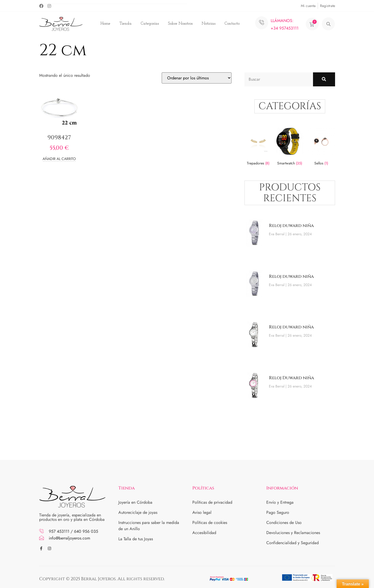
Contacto (232, 24)
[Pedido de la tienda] (197, 78)
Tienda (125, 24)
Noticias (209, 24)
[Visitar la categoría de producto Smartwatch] (290, 148)
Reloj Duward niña (291, 378)
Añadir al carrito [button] (59, 159)
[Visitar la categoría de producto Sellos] (321, 148)
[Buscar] (324, 79)
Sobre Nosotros (180, 24)
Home (105, 24)
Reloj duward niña (291, 226)
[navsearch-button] (328, 24)
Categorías (150, 24)
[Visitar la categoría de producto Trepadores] (258, 148)
